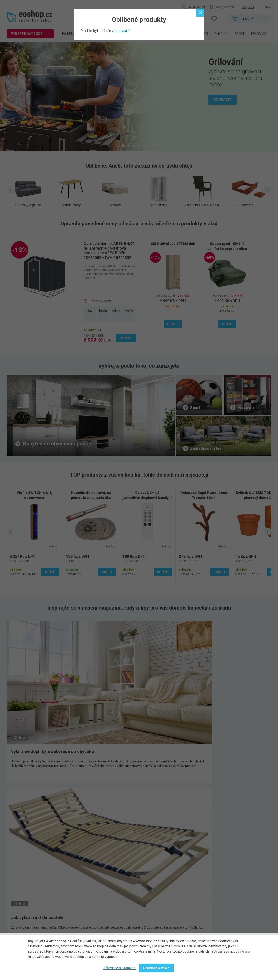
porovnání (122, 31)
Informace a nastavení (119, 968)
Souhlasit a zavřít (156, 968)
